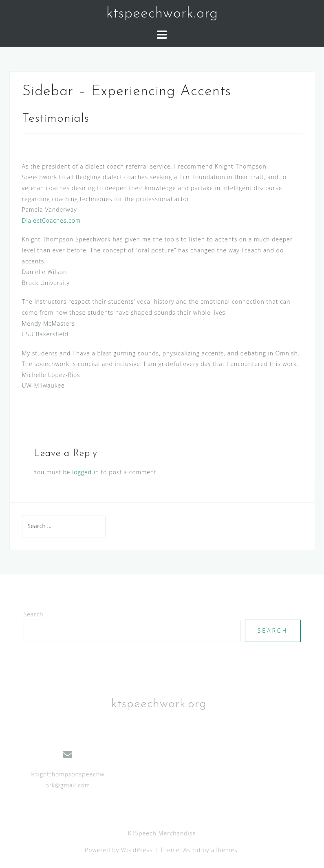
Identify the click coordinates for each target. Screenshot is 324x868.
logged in (86, 472)
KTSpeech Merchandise (162, 833)
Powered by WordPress (119, 850)
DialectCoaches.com (52, 220)
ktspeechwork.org (162, 14)
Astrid (192, 850)
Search (34, 614)
